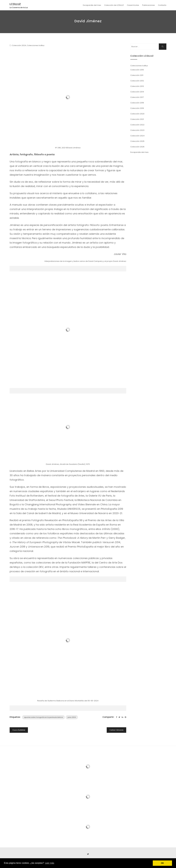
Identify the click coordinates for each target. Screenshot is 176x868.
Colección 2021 (137, 119)
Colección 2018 (137, 103)
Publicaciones (148, 5)
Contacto (162, 5)
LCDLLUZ (15, 4)
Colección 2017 (137, 97)
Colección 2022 (137, 125)
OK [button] (162, 863)
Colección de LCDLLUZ (114, 5)
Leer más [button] (50, 863)
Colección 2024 (19, 45)
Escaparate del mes (92, 5)
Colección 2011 (137, 75)
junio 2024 (72, 717)
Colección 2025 (137, 141)
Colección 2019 (137, 108)
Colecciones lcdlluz (36, 45)
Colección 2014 (137, 92)
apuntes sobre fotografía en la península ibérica (43, 717)
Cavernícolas (133, 5)
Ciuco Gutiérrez (19, 730)
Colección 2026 (137, 147)
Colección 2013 (137, 86)
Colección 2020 (137, 114)
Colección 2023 (137, 130)
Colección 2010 (137, 70)
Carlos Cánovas (116, 730)
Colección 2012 (137, 81)
